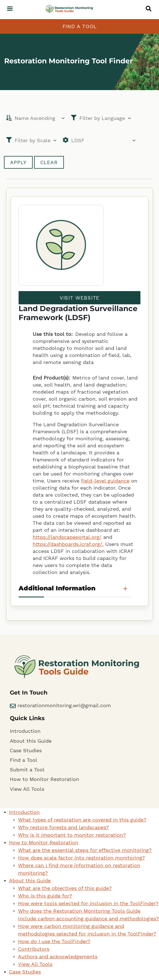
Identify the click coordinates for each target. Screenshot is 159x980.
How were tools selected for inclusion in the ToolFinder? (88, 903)
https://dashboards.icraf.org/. (68, 544)
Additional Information (57, 588)
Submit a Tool (27, 770)
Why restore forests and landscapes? (63, 827)
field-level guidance (105, 481)
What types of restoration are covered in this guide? (82, 820)
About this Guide (31, 741)
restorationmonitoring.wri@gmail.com (60, 705)
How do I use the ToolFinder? (54, 941)
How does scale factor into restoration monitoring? (81, 858)
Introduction (25, 731)
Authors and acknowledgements (58, 956)
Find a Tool (80, 26)
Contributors (34, 949)
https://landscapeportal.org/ (67, 537)
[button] (150, 8)
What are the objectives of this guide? (65, 888)
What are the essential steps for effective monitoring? (85, 850)
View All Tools (27, 789)
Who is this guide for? (45, 896)
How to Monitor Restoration (44, 779)
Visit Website (80, 298)
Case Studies (26, 750)
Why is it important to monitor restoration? (72, 835)
